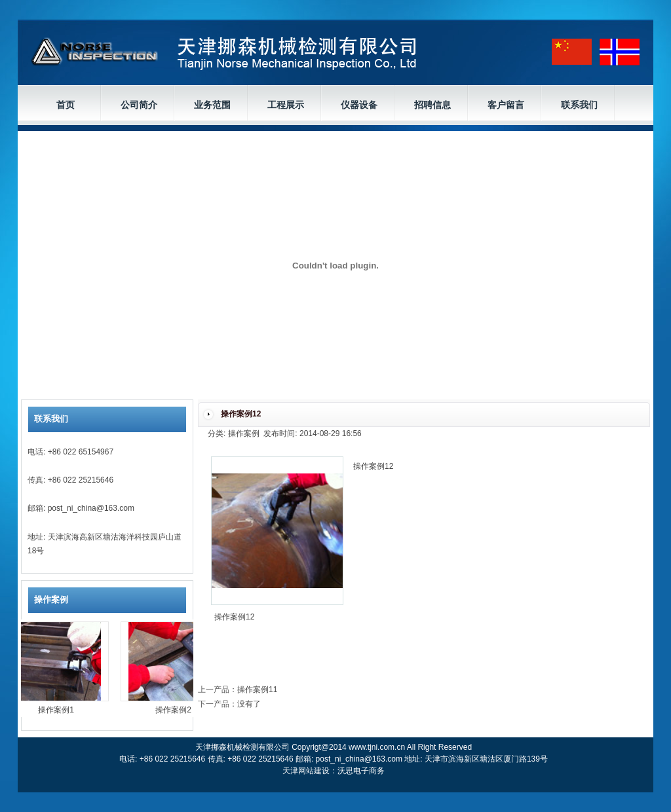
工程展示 (286, 105)
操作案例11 (257, 690)
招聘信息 (432, 105)
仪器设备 (359, 105)
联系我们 (579, 105)
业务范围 (212, 105)
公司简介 (139, 105)
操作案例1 (59, 710)
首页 (66, 105)
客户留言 (506, 105)
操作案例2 (177, 710)
